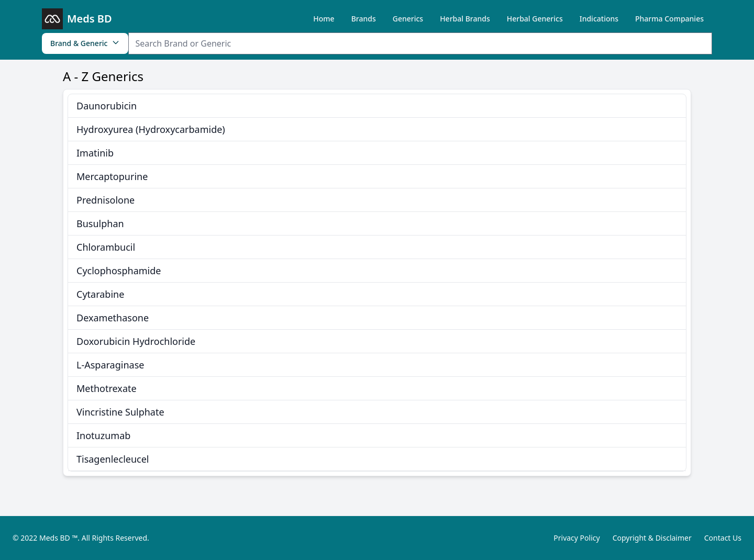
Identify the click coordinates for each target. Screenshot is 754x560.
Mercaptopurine (112, 176)
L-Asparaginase (110, 365)
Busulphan (100, 223)
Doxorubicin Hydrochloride (136, 341)
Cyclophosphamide (119, 271)
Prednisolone (106, 200)
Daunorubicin (107, 106)
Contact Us (723, 538)
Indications (599, 19)
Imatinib (95, 153)
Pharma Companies (669, 19)
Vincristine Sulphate (120, 412)
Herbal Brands (465, 19)
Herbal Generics (535, 19)
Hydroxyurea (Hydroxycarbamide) (151, 129)
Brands (364, 19)
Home (324, 19)
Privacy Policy (576, 538)
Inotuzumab (103, 435)
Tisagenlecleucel (113, 459)
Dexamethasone (113, 318)
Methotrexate (107, 388)
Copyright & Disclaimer (652, 538)
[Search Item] (420, 43)
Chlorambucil (106, 247)
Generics (408, 19)
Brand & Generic (85, 43)
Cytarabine (100, 294)
